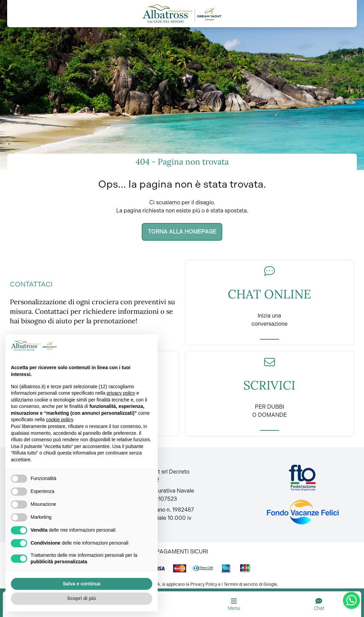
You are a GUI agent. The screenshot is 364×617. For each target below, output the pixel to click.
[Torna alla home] (182, 14)
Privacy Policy (204, 584)
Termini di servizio (241, 584)
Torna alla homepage (182, 232)
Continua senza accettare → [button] (118, 345)
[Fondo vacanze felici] (302, 512)
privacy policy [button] (121, 393)
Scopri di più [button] (82, 598)
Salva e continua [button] (82, 584)
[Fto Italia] (302, 478)
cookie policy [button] (60, 419)
